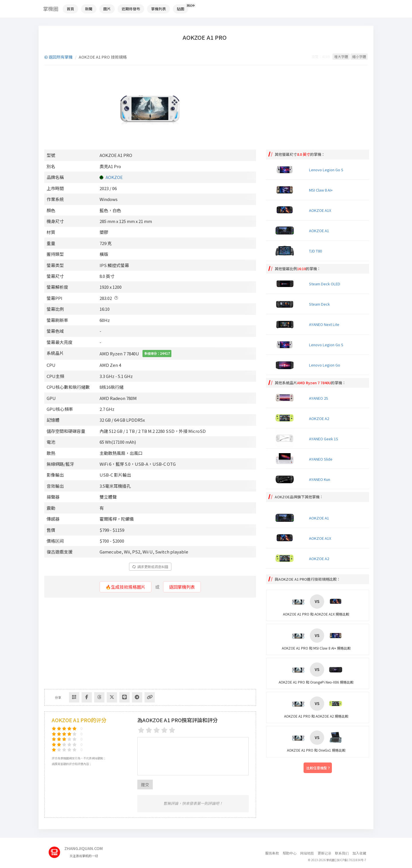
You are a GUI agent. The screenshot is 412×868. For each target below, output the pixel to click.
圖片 (107, 9)
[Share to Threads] (99, 697)
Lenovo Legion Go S (326, 170)
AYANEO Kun (320, 479)
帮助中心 (290, 853)
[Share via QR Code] (74, 697)
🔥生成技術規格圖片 (125, 587)
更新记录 (324, 853)
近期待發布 (131, 9)
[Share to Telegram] (137, 697)
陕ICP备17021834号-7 (351, 860)
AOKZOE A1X (320, 210)
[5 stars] (172, 730)
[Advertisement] (150, 643)
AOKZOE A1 (319, 231)
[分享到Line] (124, 697)
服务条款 (272, 853)
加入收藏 (359, 853)
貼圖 (181, 9)
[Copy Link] (150, 697)
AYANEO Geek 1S (324, 439)
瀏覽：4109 (321, 56)
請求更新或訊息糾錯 (150, 567)
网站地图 (307, 853)
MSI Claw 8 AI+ (321, 190)
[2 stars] (149, 730)
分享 (58, 697)
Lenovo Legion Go (325, 365)
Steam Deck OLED (325, 284)
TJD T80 (315, 251)
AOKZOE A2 (319, 418)
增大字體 (341, 56)
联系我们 (342, 853)
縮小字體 (359, 56)
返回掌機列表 (182, 587)
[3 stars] (157, 730)
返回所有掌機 (59, 57)
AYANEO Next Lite (324, 324)
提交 (145, 785)
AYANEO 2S (319, 398)
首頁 (70, 9)
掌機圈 (51, 9)
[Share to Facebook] (87, 697)
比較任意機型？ (318, 768)
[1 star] (141, 730)
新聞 (89, 9)
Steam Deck (319, 304)
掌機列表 (159, 9)
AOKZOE (114, 177)
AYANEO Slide (321, 459)
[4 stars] (164, 730)
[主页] (57, 850)
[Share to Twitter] (112, 697)
